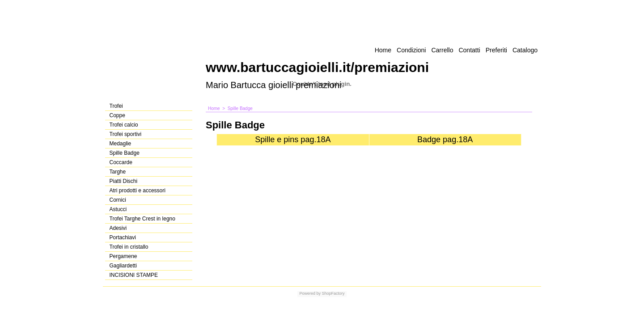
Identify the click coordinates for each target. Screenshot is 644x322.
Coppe (117, 115)
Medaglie (121, 144)
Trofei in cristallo (129, 247)
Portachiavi (123, 237)
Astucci (118, 209)
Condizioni (411, 50)
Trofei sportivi (126, 134)
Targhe (118, 172)
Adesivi (118, 228)
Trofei (116, 106)
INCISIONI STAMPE (134, 275)
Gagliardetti (123, 266)
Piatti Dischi (124, 181)
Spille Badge (125, 153)
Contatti (469, 50)
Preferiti (496, 50)
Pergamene (123, 256)
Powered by (310, 293)
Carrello (442, 50)
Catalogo (525, 50)
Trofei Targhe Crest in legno (142, 219)
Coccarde (121, 162)
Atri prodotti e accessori (138, 191)
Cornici (118, 200)
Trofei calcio (124, 125)
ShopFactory (333, 293)
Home (383, 50)
